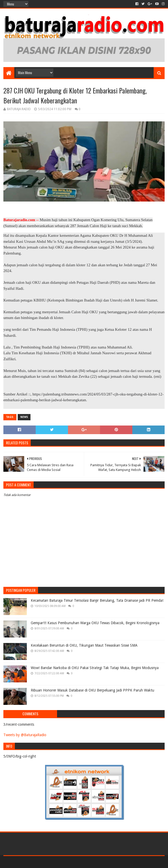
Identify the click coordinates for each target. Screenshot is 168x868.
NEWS (24, 417)
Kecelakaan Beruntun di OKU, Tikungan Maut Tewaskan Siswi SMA (84, 645)
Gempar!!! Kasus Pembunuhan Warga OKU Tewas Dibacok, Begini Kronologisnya (95, 623)
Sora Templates (32, 862)
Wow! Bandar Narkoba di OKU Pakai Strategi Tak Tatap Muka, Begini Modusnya (95, 668)
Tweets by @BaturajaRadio (25, 735)
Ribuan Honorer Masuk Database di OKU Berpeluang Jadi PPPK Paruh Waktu (92, 690)
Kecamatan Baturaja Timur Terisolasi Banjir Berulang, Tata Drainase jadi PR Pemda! (97, 600)
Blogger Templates (62, 862)
